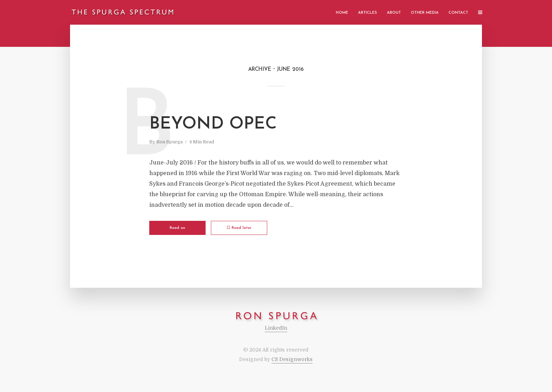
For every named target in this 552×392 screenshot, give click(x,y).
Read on (177, 228)
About (394, 13)
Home (342, 13)
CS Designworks (292, 359)
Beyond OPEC (213, 124)
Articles (368, 13)
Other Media (425, 13)
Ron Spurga (170, 142)
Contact (458, 13)
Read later (239, 228)
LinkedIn (276, 328)
